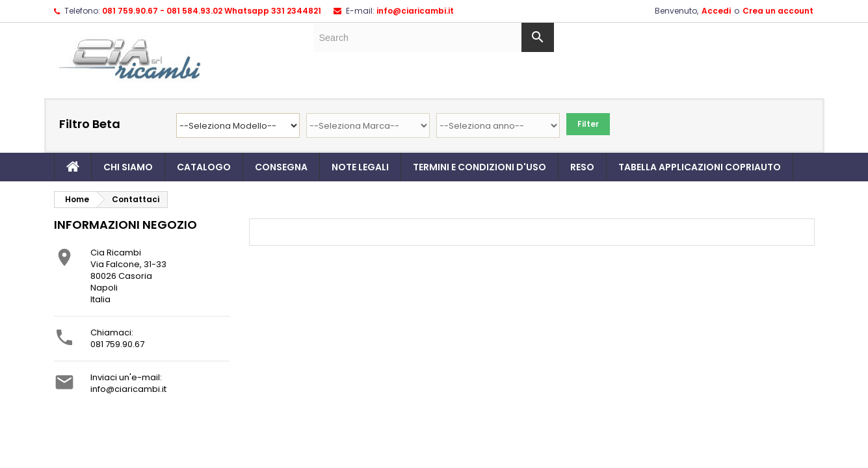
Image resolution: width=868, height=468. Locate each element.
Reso (582, 167)
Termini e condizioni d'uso (480, 167)
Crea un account (778, 11)
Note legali (360, 167)
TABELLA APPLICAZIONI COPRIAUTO (700, 167)
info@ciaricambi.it (415, 11)
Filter (588, 124)
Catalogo (204, 167)
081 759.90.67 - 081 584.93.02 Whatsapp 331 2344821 (212, 11)
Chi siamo (128, 167)
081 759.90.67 (117, 344)
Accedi (716, 11)
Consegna (281, 167)
